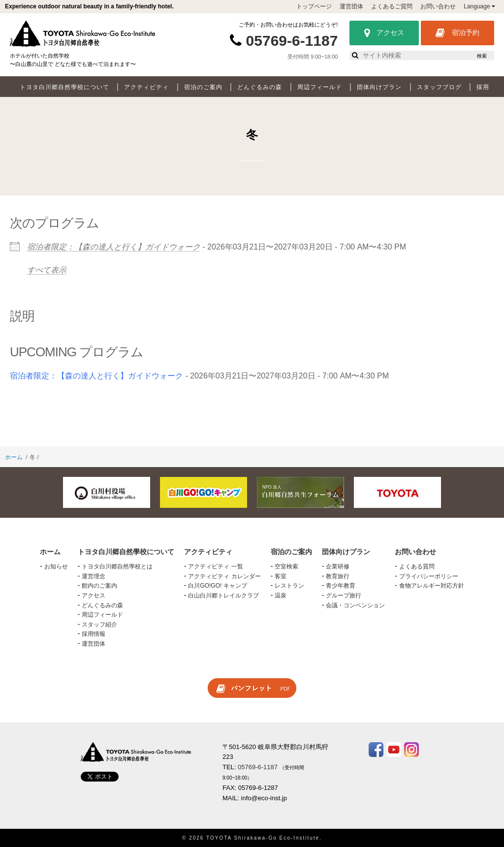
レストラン (289, 586)
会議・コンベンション (355, 605)
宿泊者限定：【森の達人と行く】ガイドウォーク (114, 247)
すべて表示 (47, 270)
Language (479, 6)
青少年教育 (341, 586)
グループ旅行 (344, 596)
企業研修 (338, 566)
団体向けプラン (379, 87)
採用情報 (94, 634)
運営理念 (94, 576)
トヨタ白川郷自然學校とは (117, 566)
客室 (281, 576)
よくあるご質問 (392, 6)
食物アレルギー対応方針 (432, 586)
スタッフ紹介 (99, 625)
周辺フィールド (320, 87)
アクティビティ (146, 87)
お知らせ (56, 566)
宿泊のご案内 (203, 87)
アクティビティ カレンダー (224, 576)
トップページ (314, 6)
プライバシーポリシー (429, 576)
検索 (482, 56)
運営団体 (351, 6)
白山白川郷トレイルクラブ (223, 596)
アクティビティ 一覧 (215, 566)
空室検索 (286, 566)
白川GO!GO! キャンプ (217, 586)
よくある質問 (417, 566)
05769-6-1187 (292, 41)
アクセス (384, 33)
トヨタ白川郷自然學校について (64, 87)
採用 (483, 87)
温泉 (281, 596)
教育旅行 (338, 576)
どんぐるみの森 (260, 87)
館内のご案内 (99, 586)
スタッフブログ (439, 87)
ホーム (14, 457)
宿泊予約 (457, 33)
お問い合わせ (438, 6)
